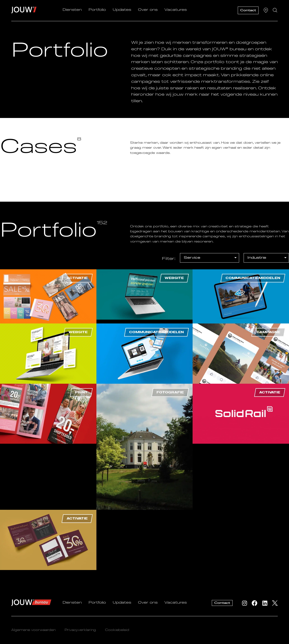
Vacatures (176, 10)
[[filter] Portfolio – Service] (210, 258)
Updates (122, 10)
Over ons (148, 10)
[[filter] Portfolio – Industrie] (266, 258)
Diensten (72, 10)
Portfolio (97, 10)
